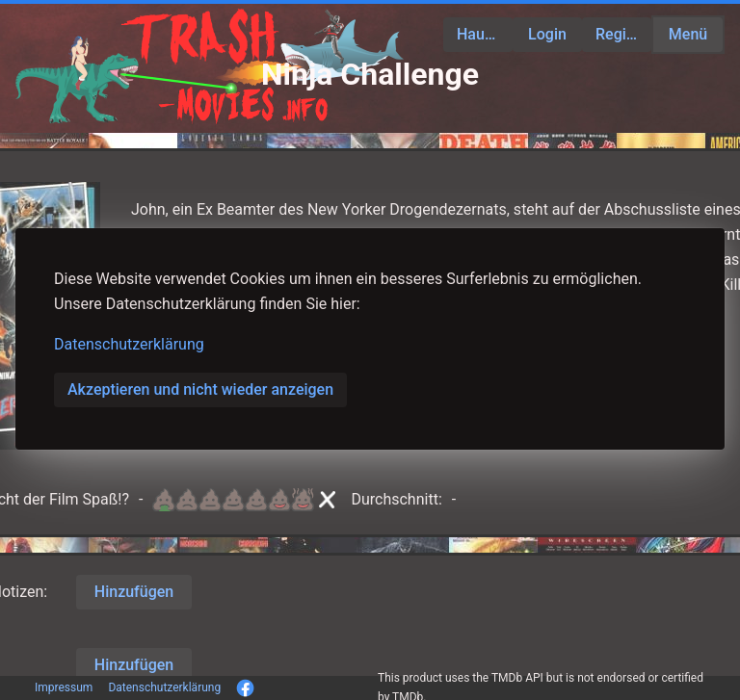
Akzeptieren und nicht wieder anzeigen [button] (200, 389)
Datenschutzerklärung (129, 344)
